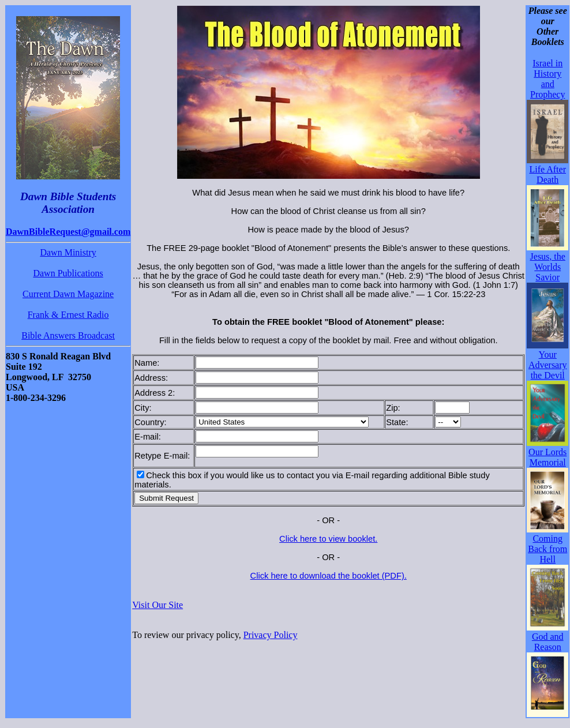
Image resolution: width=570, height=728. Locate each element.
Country (149, 422)
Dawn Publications (68, 273)
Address (150, 378)
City (142, 408)
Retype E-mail (161, 456)
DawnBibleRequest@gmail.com (68, 232)
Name (146, 363)
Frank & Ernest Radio (68, 315)
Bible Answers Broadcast (68, 335)
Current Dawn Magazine (68, 294)
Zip (392, 408)
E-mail (147, 437)
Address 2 (153, 393)
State (396, 422)
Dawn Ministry (68, 252)
